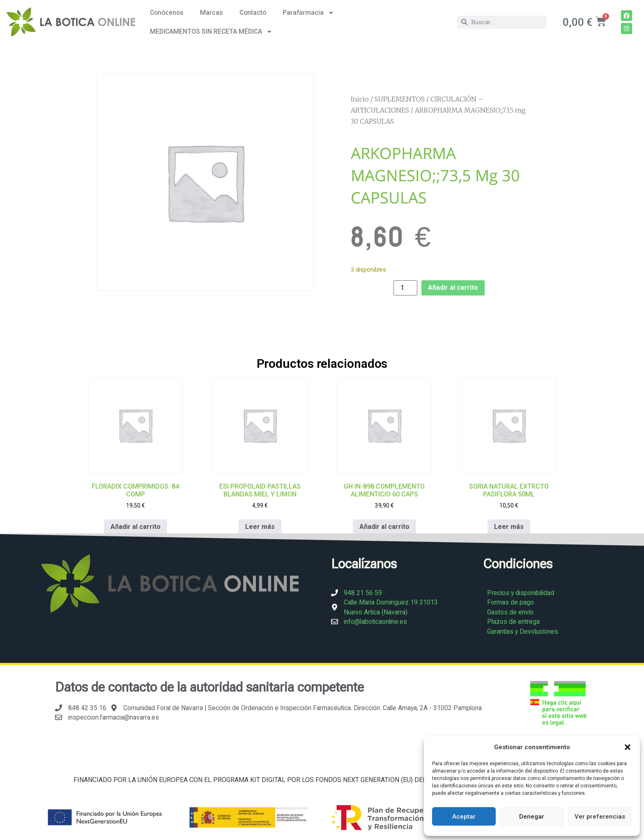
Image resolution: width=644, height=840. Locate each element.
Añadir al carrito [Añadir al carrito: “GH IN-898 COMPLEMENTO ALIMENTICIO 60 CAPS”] (384, 526)
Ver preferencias (600, 817)
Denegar (532, 817)
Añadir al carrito (453, 287)
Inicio (360, 99)
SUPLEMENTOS (400, 99)
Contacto (253, 13)
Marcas (212, 13)
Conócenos (167, 13)
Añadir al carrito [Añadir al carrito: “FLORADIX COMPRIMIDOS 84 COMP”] (136, 526)
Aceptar (464, 817)
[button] (628, 747)
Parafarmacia (308, 13)
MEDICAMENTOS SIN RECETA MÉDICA (211, 32)
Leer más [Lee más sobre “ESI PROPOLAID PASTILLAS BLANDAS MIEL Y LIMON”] (260, 526)
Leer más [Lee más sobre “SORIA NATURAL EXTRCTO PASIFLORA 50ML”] (509, 526)
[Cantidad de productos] (405, 288)
